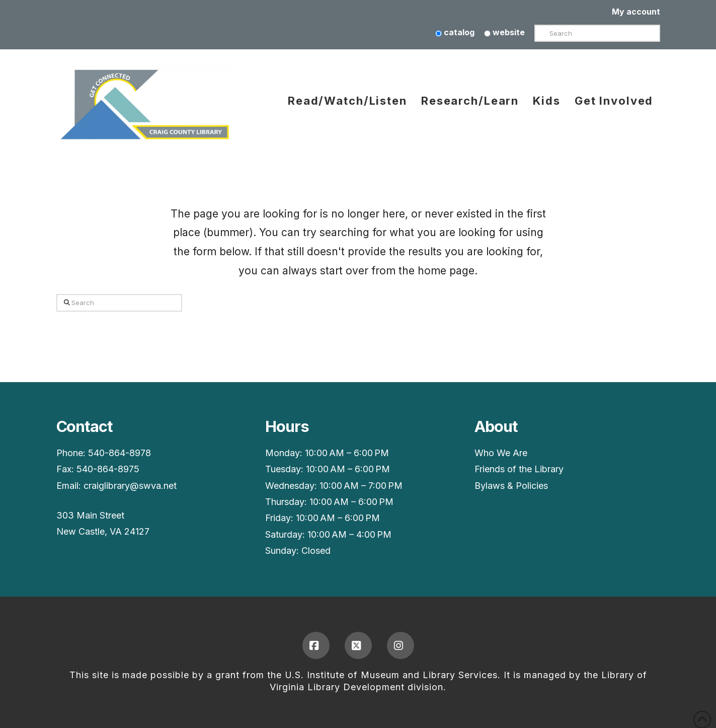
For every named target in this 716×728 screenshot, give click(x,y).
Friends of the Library (519, 469)
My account (636, 12)
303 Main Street (90, 515)
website (504, 32)
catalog (455, 32)
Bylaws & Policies (511, 486)
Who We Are (501, 453)
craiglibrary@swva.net (130, 486)
